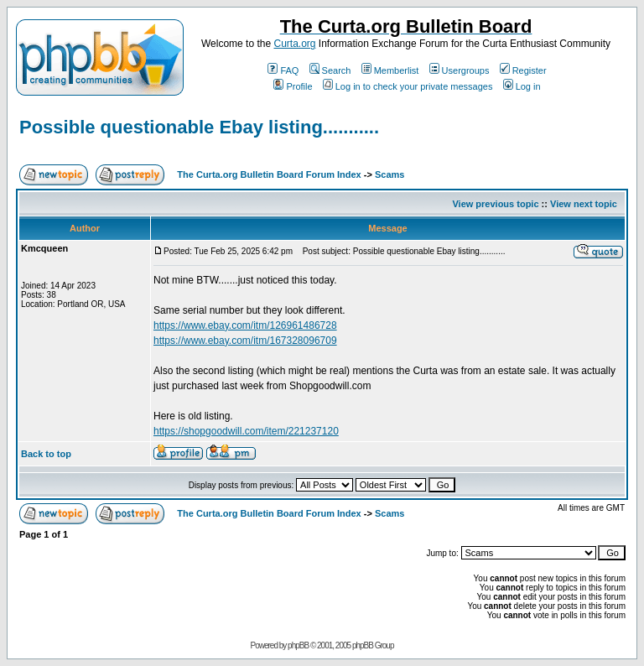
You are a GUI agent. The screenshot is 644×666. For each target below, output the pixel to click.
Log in (522, 86)
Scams (390, 174)
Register (523, 70)
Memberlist (390, 70)
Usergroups (460, 70)
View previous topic (495, 204)
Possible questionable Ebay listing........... (199, 127)
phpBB (298, 645)
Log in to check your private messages (408, 86)
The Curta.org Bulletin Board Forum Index (269, 174)
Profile (293, 86)
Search (330, 70)
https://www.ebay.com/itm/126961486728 (245, 325)
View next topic (584, 204)
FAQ (283, 70)
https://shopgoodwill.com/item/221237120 (246, 431)
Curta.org (294, 44)
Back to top (46, 454)
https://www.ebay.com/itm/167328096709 (245, 341)
